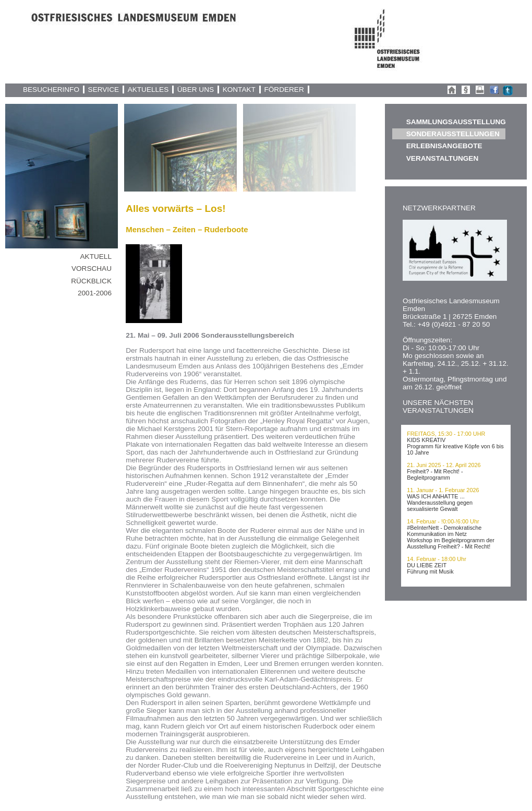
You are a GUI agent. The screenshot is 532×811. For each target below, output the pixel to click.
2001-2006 (95, 293)
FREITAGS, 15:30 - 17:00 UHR (446, 434)
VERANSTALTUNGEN (442, 158)
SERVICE (104, 90)
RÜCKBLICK (91, 281)
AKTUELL (96, 257)
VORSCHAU (92, 269)
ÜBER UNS (196, 90)
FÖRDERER (284, 90)
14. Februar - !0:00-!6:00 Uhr (443, 521)
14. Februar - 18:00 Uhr (437, 559)
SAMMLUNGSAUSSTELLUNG (456, 122)
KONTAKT (239, 90)
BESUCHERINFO (51, 90)
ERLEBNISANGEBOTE (444, 146)
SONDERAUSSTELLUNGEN (453, 134)
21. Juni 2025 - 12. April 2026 (444, 465)
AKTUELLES (148, 90)
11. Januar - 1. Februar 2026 (443, 490)
